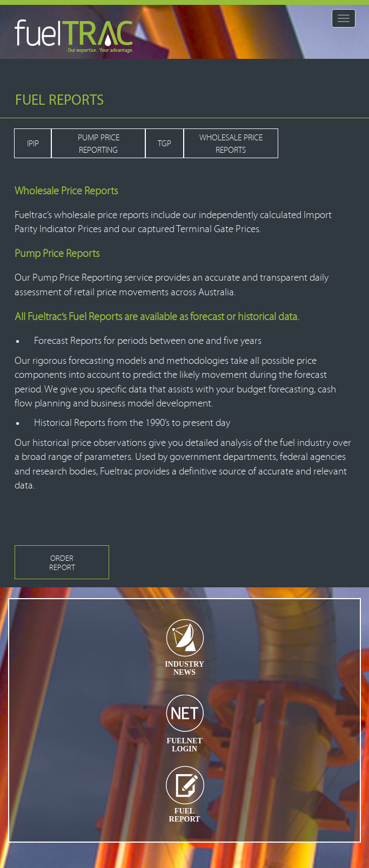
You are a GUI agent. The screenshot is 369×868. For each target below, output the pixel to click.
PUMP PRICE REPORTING (99, 144)
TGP (165, 144)
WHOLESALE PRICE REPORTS (231, 144)
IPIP (33, 144)
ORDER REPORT (62, 563)
